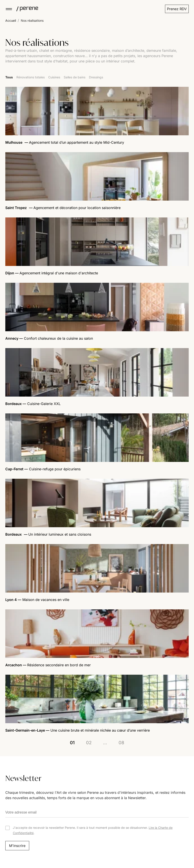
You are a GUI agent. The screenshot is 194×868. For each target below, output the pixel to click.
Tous (9, 77)
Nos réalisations (32, 20)
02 (89, 743)
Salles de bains (75, 77)
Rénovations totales (31, 77)
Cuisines (54, 77)
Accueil (11, 20)
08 (121, 743)
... (105, 743)
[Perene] (25, 9)
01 (72, 743)
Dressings (96, 77)
